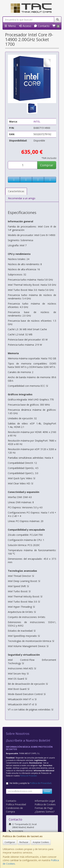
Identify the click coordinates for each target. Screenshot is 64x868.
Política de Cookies (45, 804)
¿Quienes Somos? (45, 812)
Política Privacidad (16, 804)
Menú (10, 26)
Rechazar (24, 842)
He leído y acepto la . (31, 783)
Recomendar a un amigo (22, 198)
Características (16, 191)
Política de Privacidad (28, 776)
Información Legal (45, 801)
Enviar (47, 791)
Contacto (42, 26)
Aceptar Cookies (41, 842)
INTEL (37, 122)
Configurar (10, 842)
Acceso (25, 26)
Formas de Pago (44, 808)
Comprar (47, 165)
